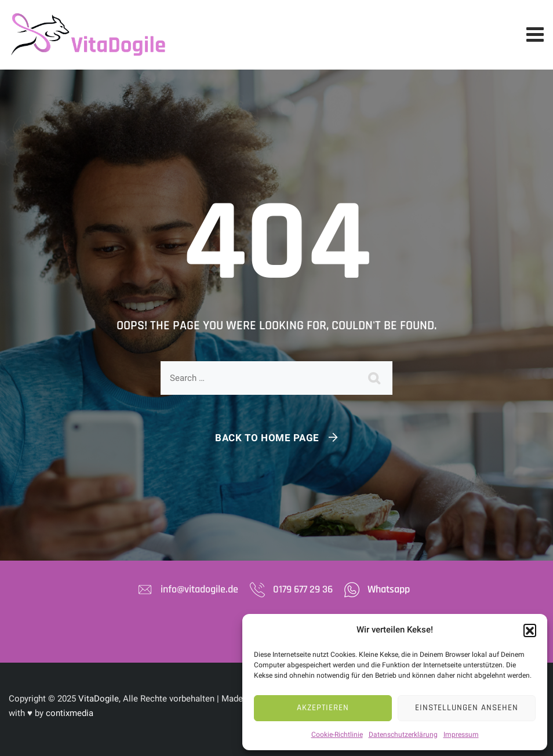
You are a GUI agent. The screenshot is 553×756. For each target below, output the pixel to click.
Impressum (461, 735)
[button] (530, 630)
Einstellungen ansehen (467, 708)
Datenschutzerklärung (403, 735)
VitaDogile (99, 699)
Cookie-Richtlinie (337, 735)
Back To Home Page (267, 438)
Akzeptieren (323, 708)
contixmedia (70, 713)
